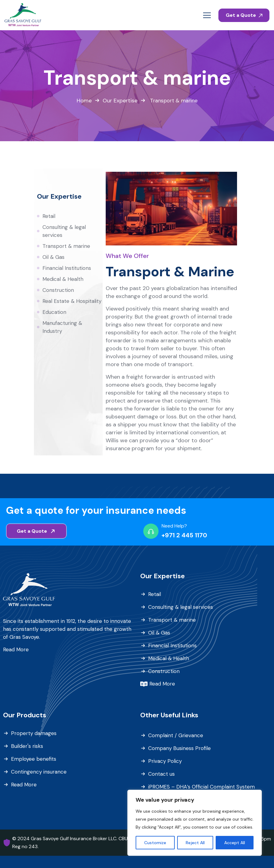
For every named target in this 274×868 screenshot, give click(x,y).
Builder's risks (27, 746)
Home (84, 101)
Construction (58, 290)
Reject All (195, 843)
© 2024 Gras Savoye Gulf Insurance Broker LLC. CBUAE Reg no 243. (73, 842)
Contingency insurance (39, 772)
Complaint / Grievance (176, 735)
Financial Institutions (67, 268)
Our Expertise (120, 101)
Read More (16, 649)
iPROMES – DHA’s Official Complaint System (201, 787)
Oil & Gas (53, 257)
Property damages (34, 733)
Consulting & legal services (64, 231)
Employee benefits (34, 759)
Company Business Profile (179, 748)
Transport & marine (66, 246)
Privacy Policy (165, 761)
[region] (195, 823)
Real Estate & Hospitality (72, 301)
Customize (155, 843)
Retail (49, 216)
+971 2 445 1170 (184, 535)
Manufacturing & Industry (62, 327)
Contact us (161, 774)
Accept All (235, 843)
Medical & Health (63, 279)
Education (54, 312)
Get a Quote (244, 15)
